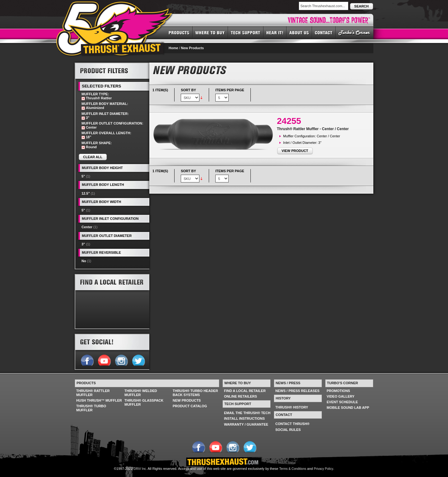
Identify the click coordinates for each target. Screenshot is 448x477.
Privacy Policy (324, 469)
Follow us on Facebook (87, 360)
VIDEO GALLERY (341, 396)
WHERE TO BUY (210, 32)
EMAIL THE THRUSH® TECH (247, 413)
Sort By (188, 90)
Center (87, 227)
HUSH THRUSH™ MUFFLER (99, 400)
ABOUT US (299, 32)
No (84, 261)
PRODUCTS (179, 32)
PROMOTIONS (338, 391)
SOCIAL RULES (288, 430)
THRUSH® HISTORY (292, 407)
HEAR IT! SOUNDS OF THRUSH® (275, 32)
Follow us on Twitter (138, 360)
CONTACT (324, 32)
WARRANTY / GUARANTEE (246, 424)
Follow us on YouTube (104, 360)
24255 (289, 121)
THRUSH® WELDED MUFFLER (141, 393)
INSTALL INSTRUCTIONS (244, 418)
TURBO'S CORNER (355, 32)
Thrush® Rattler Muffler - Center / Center (313, 129)
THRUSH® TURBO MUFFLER (91, 408)
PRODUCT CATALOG (190, 406)
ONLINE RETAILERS (240, 396)
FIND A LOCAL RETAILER (245, 391)
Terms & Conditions (293, 469)
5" (83, 176)
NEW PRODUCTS (187, 400)
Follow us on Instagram (121, 360)
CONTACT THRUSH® (292, 424)
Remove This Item (83, 99)
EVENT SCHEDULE (342, 402)
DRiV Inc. (140, 469)
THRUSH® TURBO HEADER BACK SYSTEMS (195, 393)
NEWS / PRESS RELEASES (297, 391)
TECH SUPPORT (246, 32)
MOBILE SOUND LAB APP (348, 408)
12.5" (86, 193)
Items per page (230, 90)
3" (83, 244)
